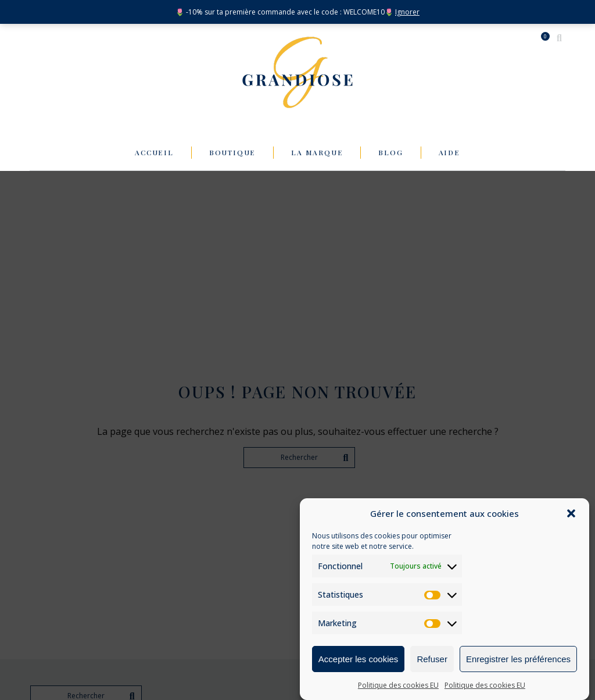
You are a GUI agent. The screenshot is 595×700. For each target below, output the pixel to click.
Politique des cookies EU (398, 686)
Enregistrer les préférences (518, 660)
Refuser (432, 660)
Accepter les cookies (359, 660)
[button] (571, 514)
